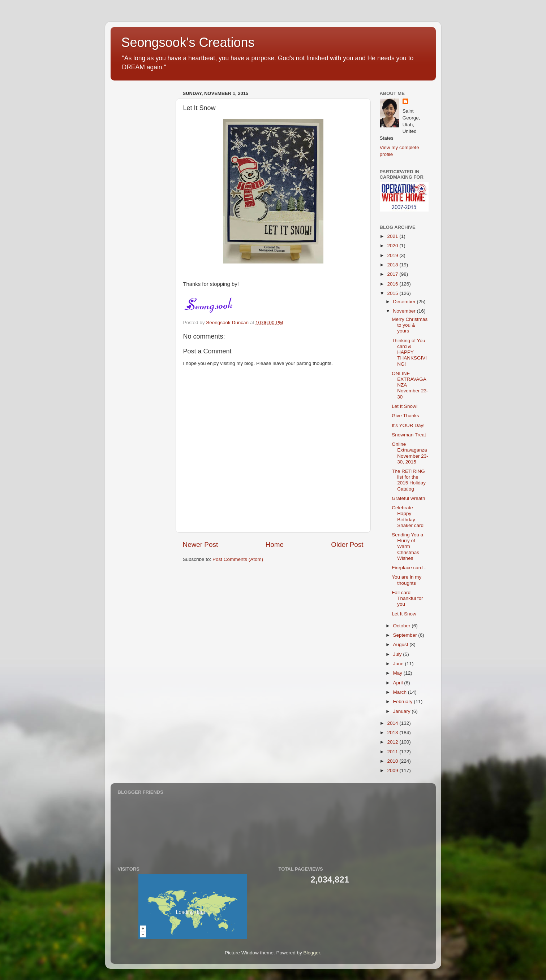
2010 (393, 761)
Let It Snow (404, 614)
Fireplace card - (409, 568)
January (403, 711)
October (403, 626)
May (398, 673)
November (405, 311)
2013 (393, 733)
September (406, 635)
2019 (393, 255)
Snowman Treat (409, 435)
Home (275, 545)
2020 (393, 246)
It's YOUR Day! (408, 425)
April (399, 683)
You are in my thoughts (407, 580)
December (405, 302)
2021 (393, 236)
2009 (393, 770)
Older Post (347, 545)
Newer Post (201, 545)
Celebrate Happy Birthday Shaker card (408, 517)
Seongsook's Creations (188, 42)
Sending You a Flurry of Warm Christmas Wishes (407, 546)
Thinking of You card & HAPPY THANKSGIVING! (409, 352)
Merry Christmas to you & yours (410, 325)
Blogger (312, 953)
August (401, 644)
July (398, 654)
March (401, 692)
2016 (393, 284)
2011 (393, 752)
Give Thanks (405, 416)
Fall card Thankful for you (407, 598)
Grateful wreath (408, 498)
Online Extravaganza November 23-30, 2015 (410, 453)
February (404, 702)
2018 (393, 265)
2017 (393, 274)
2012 (393, 742)
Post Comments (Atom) (238, 559)
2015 (393, 293)
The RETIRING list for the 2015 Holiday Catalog (409, 480)
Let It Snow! (405, 406)
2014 (393, 723)
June (399, 664)
